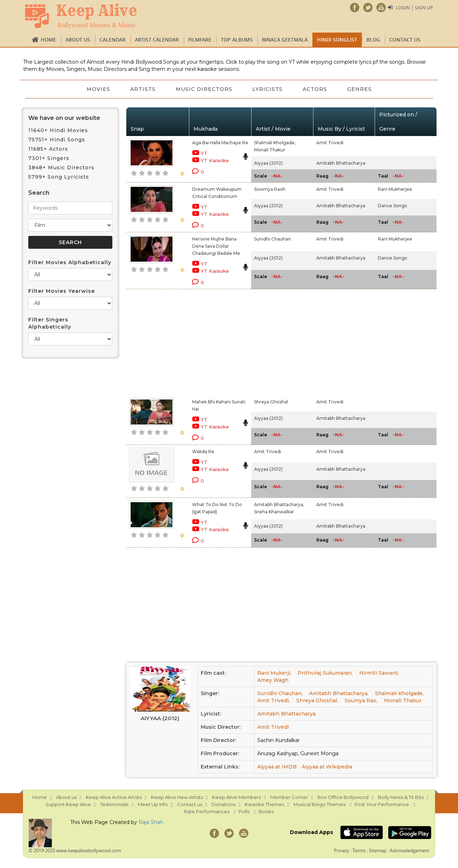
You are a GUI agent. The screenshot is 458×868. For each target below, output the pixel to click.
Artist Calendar (157, 40)
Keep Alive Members (237, 797)
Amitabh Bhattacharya (341, 163)
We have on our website (64, 118)
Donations (223, 804)
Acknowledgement (410, 850)
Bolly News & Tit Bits (401, 797)
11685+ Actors (48, 149)
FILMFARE (200, 40)
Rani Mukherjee (395, 189)
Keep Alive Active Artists (114, 797)
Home (48, 40)
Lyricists (267, 89)
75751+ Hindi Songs (57, 140)
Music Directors (204, 89)
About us (78, 40)
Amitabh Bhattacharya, (279, 505)
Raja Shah (151, 822)
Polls (244, 811)
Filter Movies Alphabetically (70, 262)
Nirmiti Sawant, (379, 673)
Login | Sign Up (414, 8)
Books (266, 811)
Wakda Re (203, 452)
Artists (143, 89)
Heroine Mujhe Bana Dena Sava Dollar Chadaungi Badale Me (216, 246)
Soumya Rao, (361, 700)
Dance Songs (392, 206)
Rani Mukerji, (274, 673)
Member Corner (289, 797)
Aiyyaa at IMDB (277, 767)
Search (39, 193)
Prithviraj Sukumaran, (325, 673)
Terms (359, 850)
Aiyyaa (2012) (268, 163)
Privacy (342, 850)
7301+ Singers (49, 158)
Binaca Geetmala (285, 40)
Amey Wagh (273, 680)
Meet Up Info (153, 804)
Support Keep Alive (68, 804)
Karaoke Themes (264, 804)
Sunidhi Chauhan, (280, 693)
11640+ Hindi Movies (58, 130)
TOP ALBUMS (237, 40)
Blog (373, 40)
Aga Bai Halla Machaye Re (220, 143)
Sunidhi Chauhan (272, 239)
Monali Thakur (270, 150)
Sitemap (378, 850)
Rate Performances (207, 811)
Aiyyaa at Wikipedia (327, 767)
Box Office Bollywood (343, 797)
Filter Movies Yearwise (62, 291)
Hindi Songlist (337, 40)
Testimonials (114, 804)
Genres (359, 89)
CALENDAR (113, 40)
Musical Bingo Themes (319, 804)
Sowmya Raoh (270, 189)
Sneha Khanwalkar (274, 512)
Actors (315, 89)
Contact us (405, 40)
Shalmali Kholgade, (275, 143)
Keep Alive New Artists (177, 797)
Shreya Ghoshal (271, 402)
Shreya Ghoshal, (317, 700)
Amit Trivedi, (274, 700)
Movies (98, 89)
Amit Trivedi (330, 143)
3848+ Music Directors (61, 168)
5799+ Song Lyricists (59, 177)
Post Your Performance (382, 804)
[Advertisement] (217, 342)
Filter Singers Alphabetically (50, 323)
